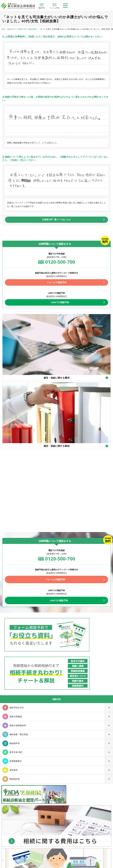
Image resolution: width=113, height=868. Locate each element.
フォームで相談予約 (57, 282)
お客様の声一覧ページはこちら (56, 219)
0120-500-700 (60, 262)
